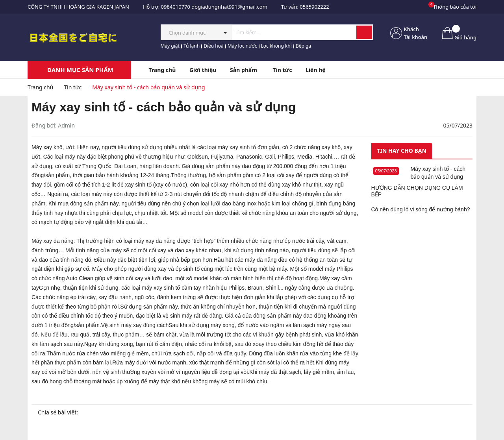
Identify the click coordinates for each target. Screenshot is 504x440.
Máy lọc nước (242, 46)
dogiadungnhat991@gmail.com (229, 7)
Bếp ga (303, 46)
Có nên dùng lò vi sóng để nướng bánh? (421, 209)
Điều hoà (214, 46)
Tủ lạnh (192, 46)
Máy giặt (170, 46)
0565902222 (314, 7)
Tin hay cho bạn (402, 151)
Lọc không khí (276, 46)
